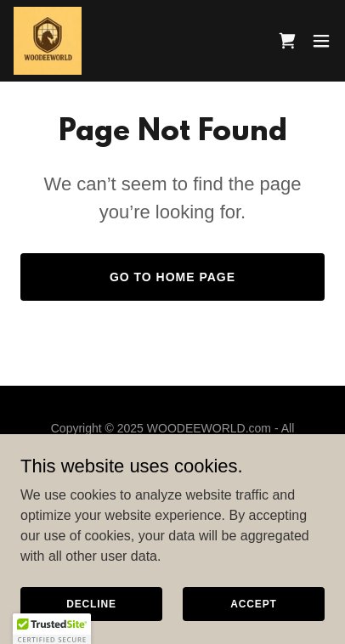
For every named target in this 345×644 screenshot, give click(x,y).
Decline (91, 603)
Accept (253, 603)
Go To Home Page (172, 277)
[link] (48, 41)
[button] (321, 41)
